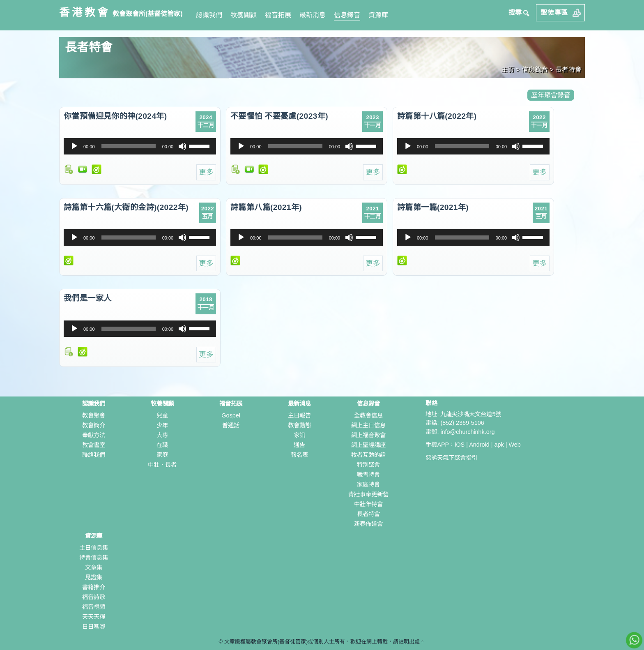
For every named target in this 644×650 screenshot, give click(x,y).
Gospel (231, 415)
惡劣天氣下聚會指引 (451, 458)
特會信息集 (94, 558)
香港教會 (85, 12)
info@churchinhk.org (467, 432)
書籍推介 (94, 587)
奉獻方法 (94, 435)
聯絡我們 (94, 455)
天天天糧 (94, 617)
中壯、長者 (162, 465)
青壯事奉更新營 (368, 494)
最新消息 (313, 15)
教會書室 (94, 445)
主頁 (508, 70)
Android (479, 445)
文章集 (94, 567)
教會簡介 (94, 425)
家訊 (299, 435)
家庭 (162, 455)
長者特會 (368, 514)
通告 (299, 445)
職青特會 (368, 475)
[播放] (74, 146)
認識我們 (209, 15)
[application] (140, 146)
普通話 (231, 425)
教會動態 (299, 425)
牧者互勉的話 (368, 455)
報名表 (299, 455)
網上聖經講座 (368, 445)
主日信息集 (94, 548)
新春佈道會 (368, 524)
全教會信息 (368, 415)
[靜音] (182, 146)
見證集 (94, 577)
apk (499, 445)
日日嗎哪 (94, 627)
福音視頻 (94, 607)
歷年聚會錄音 (551, 95)
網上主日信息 (368, 425)
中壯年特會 (368, 504)
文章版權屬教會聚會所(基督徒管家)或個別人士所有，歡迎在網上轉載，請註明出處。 (325, 642)
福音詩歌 (94, 597)
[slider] (129, 146)
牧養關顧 (244, 15)
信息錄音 (347, 15)
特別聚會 (368, 465)
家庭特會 (368, 484)
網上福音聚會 (368, 435)
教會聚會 (94, 415)
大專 (162, 435)
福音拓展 (278, 15)
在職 (162, 445)
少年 (162, 425)
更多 (206, 172)
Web (514, 445)
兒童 (162, 415)
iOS (460, 445)
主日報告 (299, 415)
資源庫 (378, 15)
